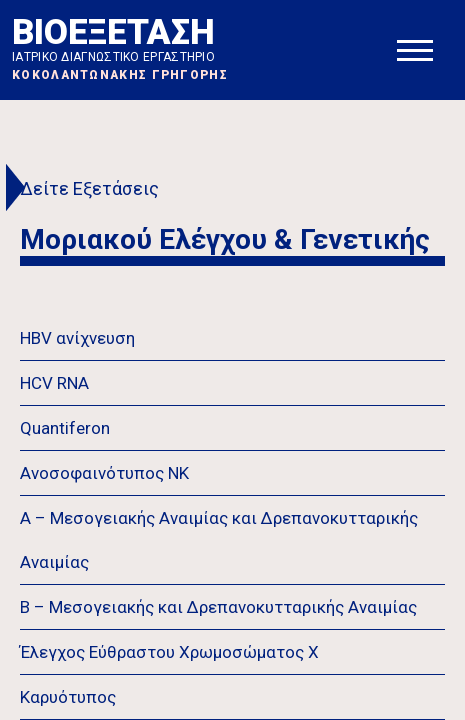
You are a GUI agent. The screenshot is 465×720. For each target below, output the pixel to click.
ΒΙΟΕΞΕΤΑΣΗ (120, 47)
